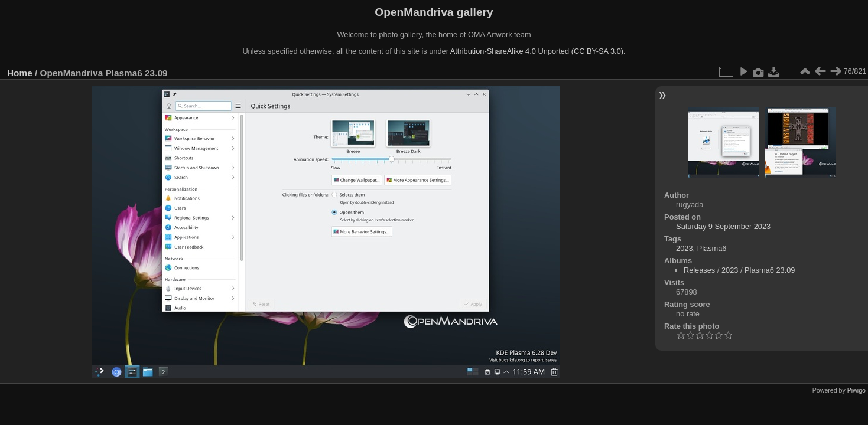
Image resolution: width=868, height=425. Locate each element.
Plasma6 (712, 248)
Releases (699, 270)
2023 (684, 248)
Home (20, 73)
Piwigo (856, 390)
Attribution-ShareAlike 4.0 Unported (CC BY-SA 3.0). (538, 51)
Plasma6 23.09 (770, 270)
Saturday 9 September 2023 (723, 226)
